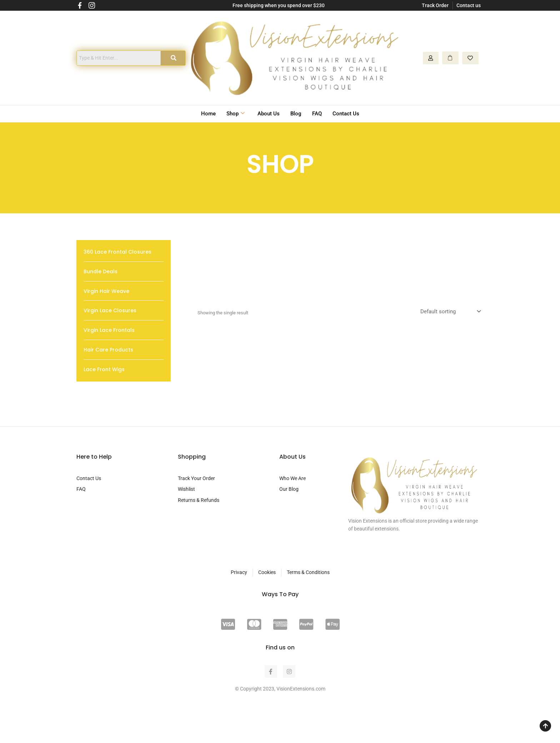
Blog (296, 114)
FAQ (317, 114)
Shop (236, 114)
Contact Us (346, 114)
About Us (269, 114)
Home (208, 114)
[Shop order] (450, 312)
